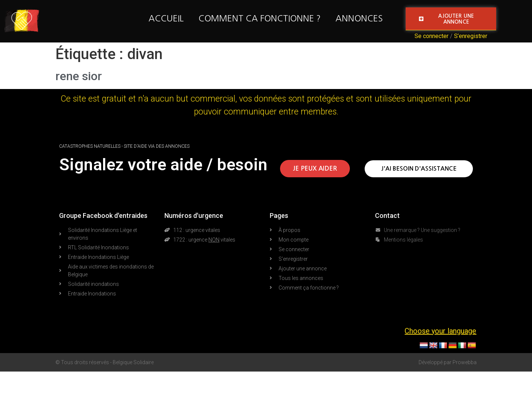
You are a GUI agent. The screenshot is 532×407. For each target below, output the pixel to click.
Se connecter (432, 36)
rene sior (79, 76)
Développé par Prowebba (448, 362)
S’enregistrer (471, 36)
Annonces (359, 18)
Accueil (166, 18)
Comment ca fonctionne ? (260, 18)
